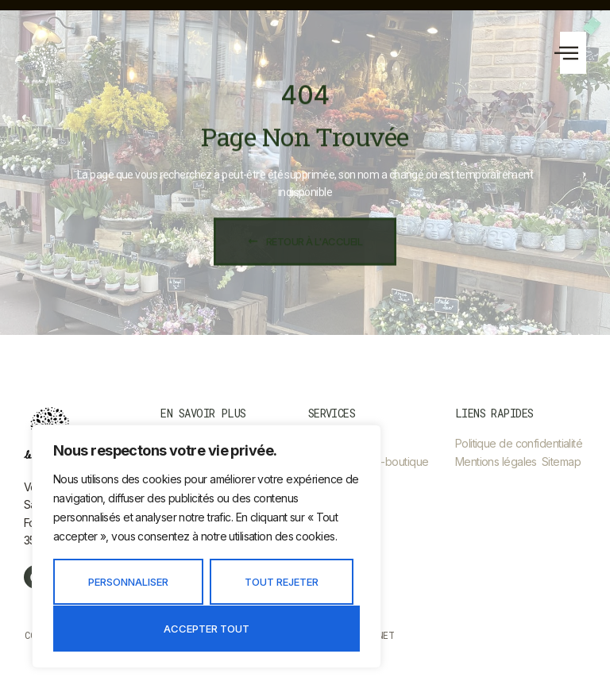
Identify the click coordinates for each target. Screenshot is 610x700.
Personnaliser (128, 582)
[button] (573, 53)
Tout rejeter (282, 582)
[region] (207, 546)
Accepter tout (207, 629)
